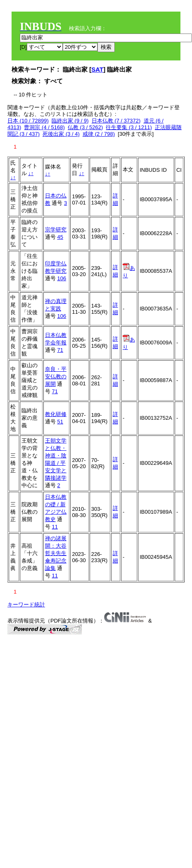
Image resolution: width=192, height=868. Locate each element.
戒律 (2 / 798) (99, 134)
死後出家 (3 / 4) (61, 134)
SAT (97, 69)
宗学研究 (56, 230)
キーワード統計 (26, 605)
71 (60, 350)
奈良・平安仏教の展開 (56, 376)
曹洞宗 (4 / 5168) (44, 127)
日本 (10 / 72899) (28, 121)
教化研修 (56, 414)
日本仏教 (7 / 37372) (116, 121)
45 (60, 237)
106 (62, 278)
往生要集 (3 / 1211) (129, 127)
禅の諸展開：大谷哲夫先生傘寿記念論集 (56, 553)
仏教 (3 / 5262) (85, 127)
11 (55, 527)
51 (60, 422)
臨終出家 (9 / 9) (70, 121)
